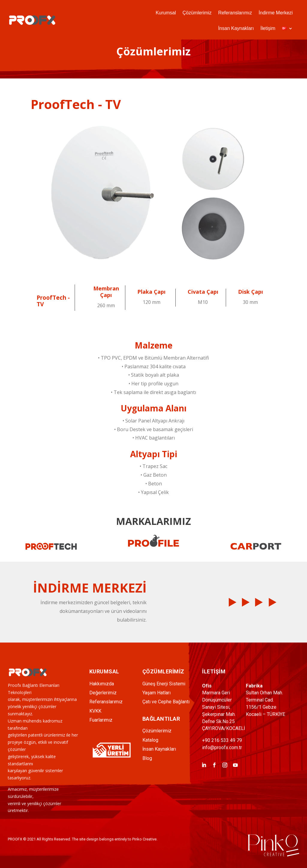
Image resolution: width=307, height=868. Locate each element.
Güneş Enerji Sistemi (164, 684)
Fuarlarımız (101, 720)
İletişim (268, 29)
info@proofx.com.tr (222, 747)
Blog (147, 758)
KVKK (95, 711)
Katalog (150, 740)
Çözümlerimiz (197, 13)
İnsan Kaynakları (236, 29)
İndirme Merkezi (276, 13)
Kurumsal (166, 13)
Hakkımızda (102, 684)
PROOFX (15, 839)
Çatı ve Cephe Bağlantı (166, 702)
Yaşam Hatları (156, 693)
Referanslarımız (235, 13)
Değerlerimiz (103, 693)
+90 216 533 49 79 (222, 740)
